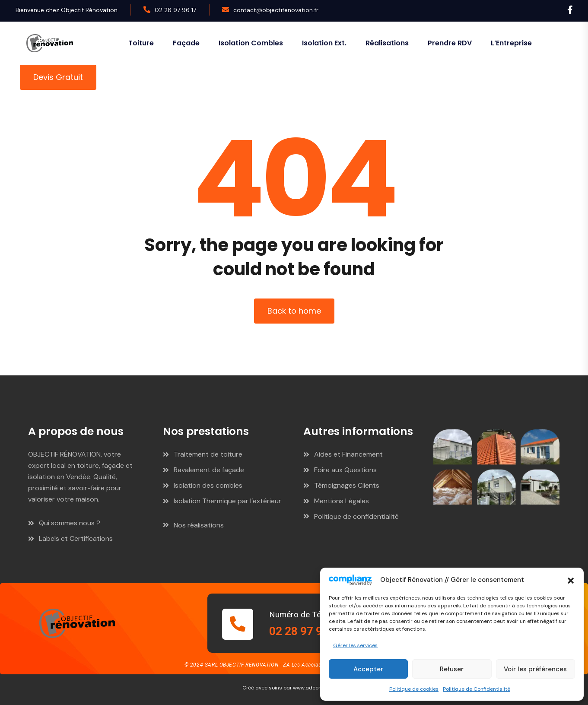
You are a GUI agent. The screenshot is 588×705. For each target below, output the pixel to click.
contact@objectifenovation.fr (276, 10)
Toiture (141, 43)
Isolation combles (251, 43)
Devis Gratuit (58, 77)
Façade (186, 43)
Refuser (452, 669)
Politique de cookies (414, 689)
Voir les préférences (535, 669)
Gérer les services (355, 645)
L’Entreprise (511, 43)
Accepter (368, 669)
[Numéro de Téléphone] (238, 624)
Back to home (294, 311)
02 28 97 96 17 (175, 10)
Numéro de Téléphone (309, 614)
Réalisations (387, 43)
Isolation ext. (324, 43)
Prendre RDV (450, 43)
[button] (571, 580)
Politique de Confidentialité (477, 689)
